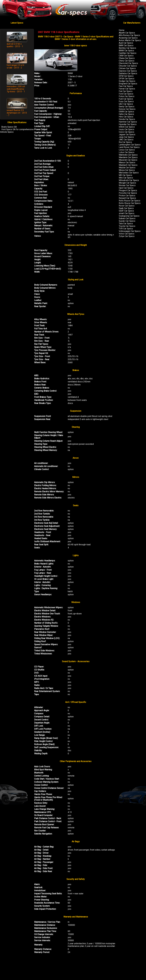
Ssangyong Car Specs (129, 216)
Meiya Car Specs (127, 170)
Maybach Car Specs (128, 165)
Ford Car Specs (126, 94)
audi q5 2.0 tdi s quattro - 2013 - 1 (15, 45)
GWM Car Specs (126, 112)
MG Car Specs (125, 175)
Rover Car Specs (127, 206)
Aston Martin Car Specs (130, 40)
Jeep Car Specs (126, 137)
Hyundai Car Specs (128, 124)
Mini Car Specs (126, 178)
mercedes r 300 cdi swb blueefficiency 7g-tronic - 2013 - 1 (16, 89)
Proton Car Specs (127, 196)
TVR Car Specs (126, 229)
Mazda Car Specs (127, 168)
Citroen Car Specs (127, 68)
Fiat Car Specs (126, 91)
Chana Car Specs (127, 58)
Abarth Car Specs (127, 33)
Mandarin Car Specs (128, 157)
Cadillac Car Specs (128, 53)
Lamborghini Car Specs (130, 145)
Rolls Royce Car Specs (130, 201)
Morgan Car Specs (127, 183)
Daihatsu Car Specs (128, 73)
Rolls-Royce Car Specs (130, 203)
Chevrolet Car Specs (128, 63)
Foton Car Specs (127, 96)
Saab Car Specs (126, 208)
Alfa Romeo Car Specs (129, 35)
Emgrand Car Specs (128, 84)
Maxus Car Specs (127, 162)
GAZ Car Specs (126, 104)
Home (122, 30)
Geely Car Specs (127, 107)
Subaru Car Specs (127, 218)
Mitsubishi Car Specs (129, 180)
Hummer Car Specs (128, 122)
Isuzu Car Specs (126, 129)
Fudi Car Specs (126, 99)
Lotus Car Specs (127, 152)
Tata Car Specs (126, 224)
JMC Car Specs (126, 140)
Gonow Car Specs (127, 109)
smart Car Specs (127, 213)
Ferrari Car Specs (127, 89)
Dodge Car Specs (127, 81)
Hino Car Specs (126, 117)
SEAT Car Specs (126, 211)
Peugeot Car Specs (128, 190)
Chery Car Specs (127, 61)
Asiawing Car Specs (128, 38)
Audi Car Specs (126, 43)
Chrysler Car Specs (128, 66)
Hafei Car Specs (126, 114)
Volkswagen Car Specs (130, 231)
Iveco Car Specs (126, 132)
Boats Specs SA (9, 127)
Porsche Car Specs (128, 193)
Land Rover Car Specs (129, 147)
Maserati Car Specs (128, 160)
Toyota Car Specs (127, 226)
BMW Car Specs (126, 51)
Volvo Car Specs (127, 234)
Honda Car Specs (127, 119)
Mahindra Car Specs (128, 155)
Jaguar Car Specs (127, 134)
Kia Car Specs (125, 142)
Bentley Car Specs (127, 48)
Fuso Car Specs (126, 101)
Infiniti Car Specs (127, 127)
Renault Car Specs (127, 198)
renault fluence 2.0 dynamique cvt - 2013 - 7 (17, 113)
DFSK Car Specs (127, 79)
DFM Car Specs (126, 76)
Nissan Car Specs (127, 185)
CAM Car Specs (126, 56)
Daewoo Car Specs (128, 71)
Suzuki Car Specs (127, 221)
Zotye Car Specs (127, 236)
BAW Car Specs (126, 45)
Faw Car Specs (126, 86)
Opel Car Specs (126, 188)
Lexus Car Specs (127, 150)
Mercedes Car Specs (129, 173)
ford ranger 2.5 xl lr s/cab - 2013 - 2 (15, 66)
